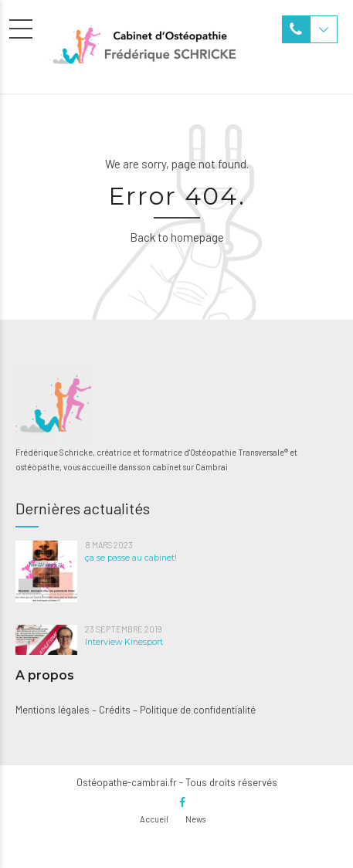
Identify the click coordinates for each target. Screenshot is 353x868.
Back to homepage (177, 237)
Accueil (154, 819)
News (195, 819)
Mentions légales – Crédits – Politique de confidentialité (136, 710)
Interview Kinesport (124, 642)
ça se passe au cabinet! (131, 558)
